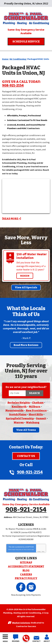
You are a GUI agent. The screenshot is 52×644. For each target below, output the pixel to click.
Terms (43, 551)
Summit (41, 418)
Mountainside (14, 411)
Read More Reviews (26, 345)
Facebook (21, 587)
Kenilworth (19, 407)
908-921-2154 (26, 638)
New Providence (36, 411)
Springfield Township (20, 418)
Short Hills (36, 415)
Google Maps (31, 587)
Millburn (35, 407)
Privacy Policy (18, 550)
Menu (5, 641)
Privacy (39, 551)
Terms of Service (27, 550)
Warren (19, 422)
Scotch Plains (18, 415)
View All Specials (26, 287)
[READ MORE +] (12, 219)
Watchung (33, 422)
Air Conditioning (18, 59)
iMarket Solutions (21, 623)
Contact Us (26, 456)
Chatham (38, 403)
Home (5, 59)
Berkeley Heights (19, 403)
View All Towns (26, 430)
